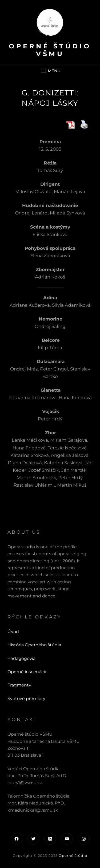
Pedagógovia (21, 658)
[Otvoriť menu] (50, 71)
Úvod (13, 632)
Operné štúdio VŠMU (50, 50)
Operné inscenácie (27, 672)
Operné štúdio (73, 856)
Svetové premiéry (26, 699)
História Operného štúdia (34, 645)
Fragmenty (19, 685)
